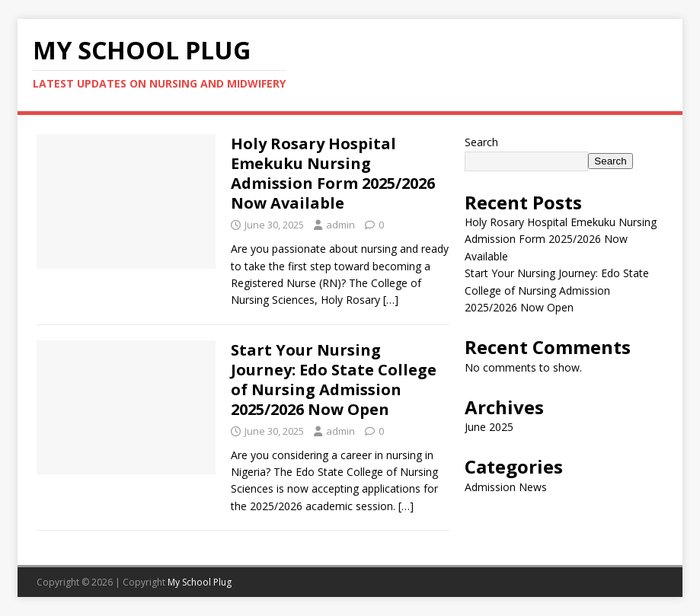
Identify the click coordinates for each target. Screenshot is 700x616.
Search (481, 142)
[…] (391, 300)
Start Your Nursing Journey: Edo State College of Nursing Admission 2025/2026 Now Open (334, 380)
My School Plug (200, 582)
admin (340, 225)
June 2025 (489, 427)
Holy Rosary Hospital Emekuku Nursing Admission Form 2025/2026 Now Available (333, 173)
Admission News (506, 487)
